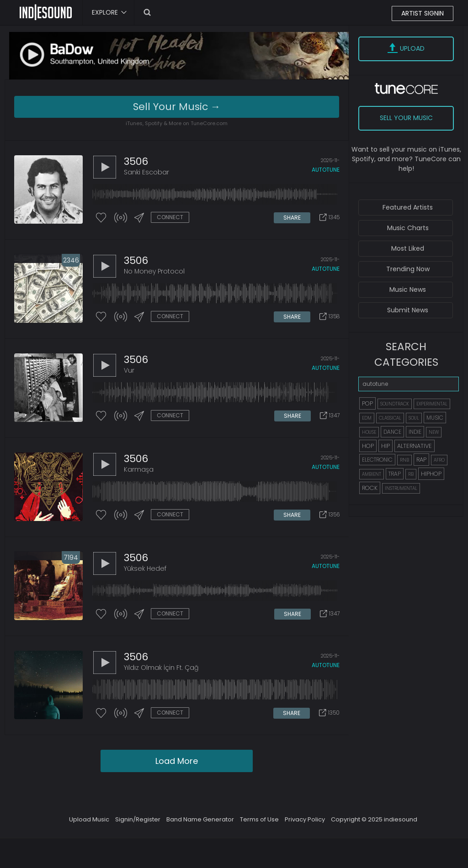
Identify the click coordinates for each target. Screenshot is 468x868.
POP (367, 403)
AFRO (439, 460)
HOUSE (369, 432)
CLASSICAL (390, 418)
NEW (434, 432)
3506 (136, 161)
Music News (408, 289)
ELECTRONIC (377, 460)
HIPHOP (431, 474)
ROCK (370, 488)
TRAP (395, 474)
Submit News (408, 310)
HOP (368, 446)
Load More (177, 761)
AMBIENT (372, 474)
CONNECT (170, 217)
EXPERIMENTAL (432, 404)
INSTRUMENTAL (401, 488)
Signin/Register (138, 819)
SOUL (414, 418)
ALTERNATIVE (415, 446)
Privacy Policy (305, 819)
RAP (421, 460)
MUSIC (435, 418)
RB (411, 474)
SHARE (292, 218)
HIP (386, 446)
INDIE (415, 432)
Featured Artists (408, 207)
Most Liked (408, 248)
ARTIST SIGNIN (423, 13)
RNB (404, 460)
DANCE (392, 432)
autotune (326, 170)
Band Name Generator (200, 819)
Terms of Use (259, 819)
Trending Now (408, 269)
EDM (367, 418)
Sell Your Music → (177, 107)
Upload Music (89, 819)
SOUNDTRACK (395, 404)
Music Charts (408, 228)
